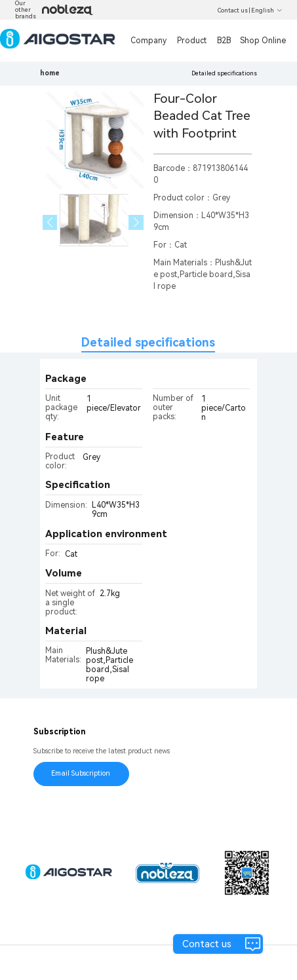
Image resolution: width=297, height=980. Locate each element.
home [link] (50, 73)
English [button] (267, 10)
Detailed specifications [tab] (148, 342)
